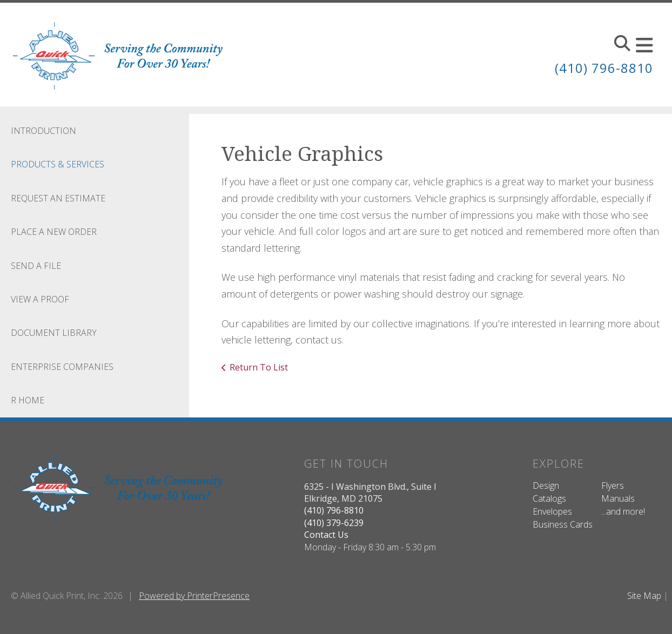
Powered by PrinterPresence (194, 596)
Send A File (36, 266)
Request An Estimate (58, 198)
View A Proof (40, 299)
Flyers (613, 485)
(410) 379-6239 (334, 523)
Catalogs (549, 498)
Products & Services (58, 164)
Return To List (259, 367)
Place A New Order (54, 232)
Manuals (618, 498)
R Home (28, 400)
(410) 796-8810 (604, 68)
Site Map (644, 596)
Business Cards (563, 524)
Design (546, 485)
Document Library (54, 333)
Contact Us (326, 535)
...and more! (623, 511)
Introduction (43, 131)
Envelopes (552, 511)
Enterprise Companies (62, 367)
